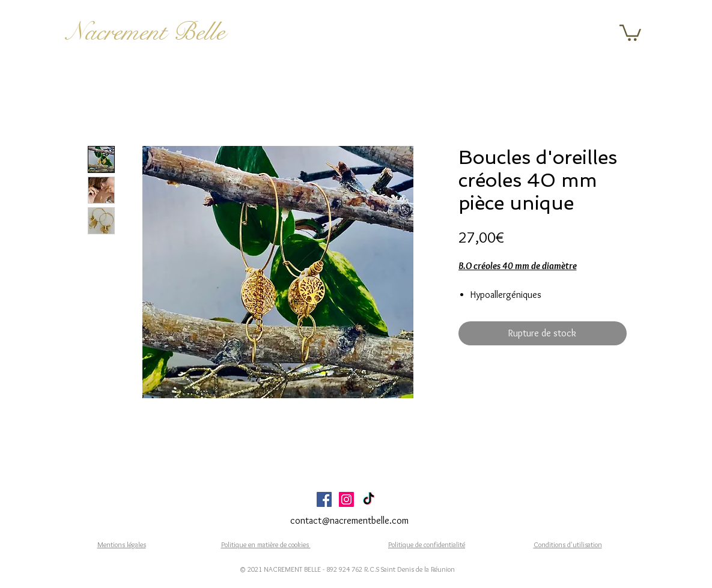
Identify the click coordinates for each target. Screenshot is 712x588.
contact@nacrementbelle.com (349, 520)
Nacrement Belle (146, 32)
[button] (630, 32)
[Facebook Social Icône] (324, 499)
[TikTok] (369, 499)
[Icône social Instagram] (346, 499)
